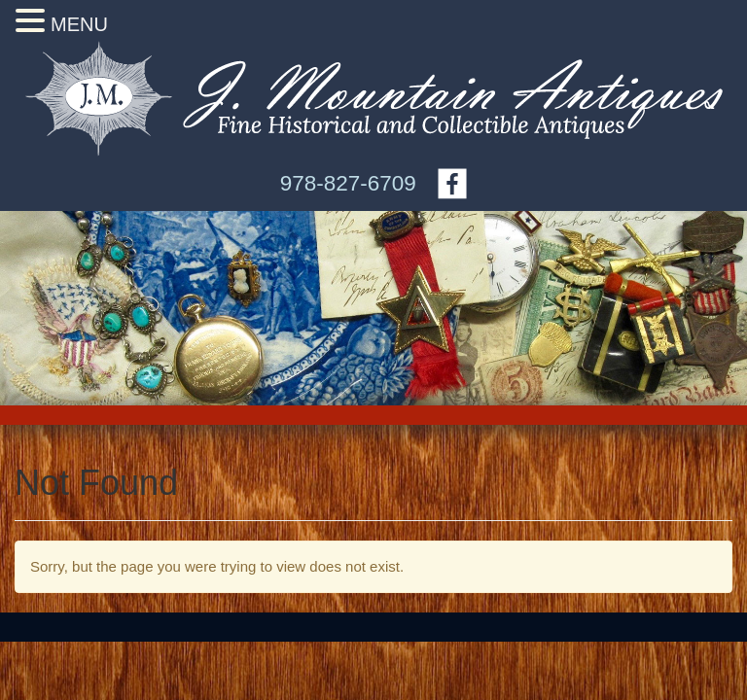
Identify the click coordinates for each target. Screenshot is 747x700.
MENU (79, 24)
